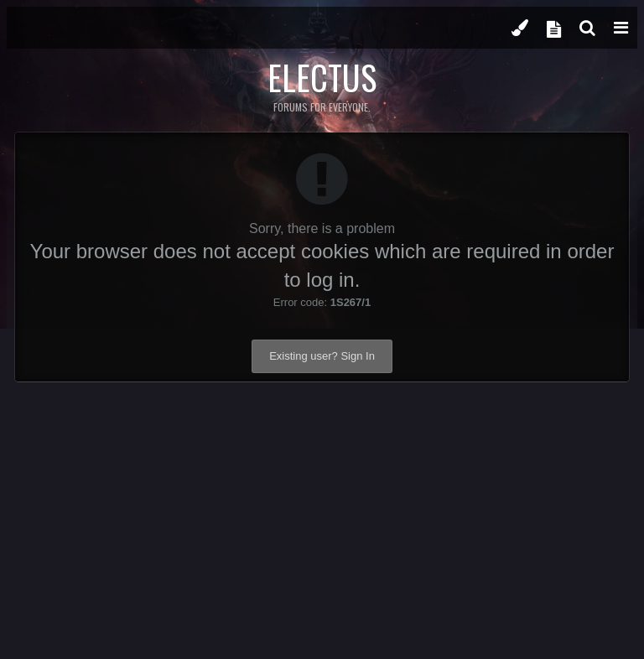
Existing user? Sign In (322, 356)
